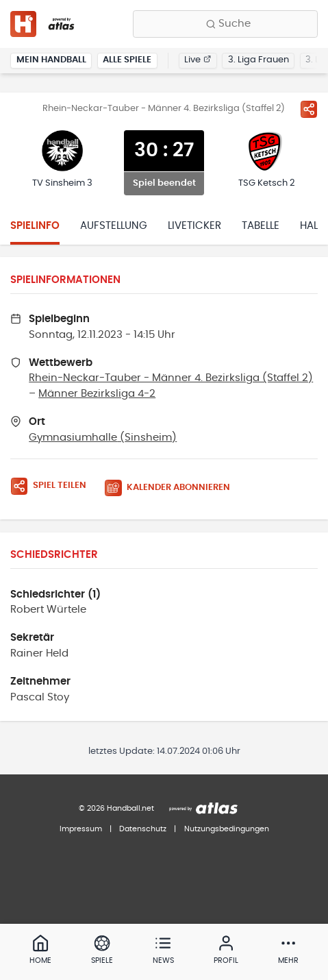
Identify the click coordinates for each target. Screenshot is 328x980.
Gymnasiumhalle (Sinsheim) (103, 438)
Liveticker (194, 226)
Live (198, 60)
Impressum (81, 829)
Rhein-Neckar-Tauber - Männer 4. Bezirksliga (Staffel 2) (171, 378)
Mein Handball (51, 60)
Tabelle (261, 226)
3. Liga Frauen (258, 60)
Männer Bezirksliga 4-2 (97, 394)
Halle (314, 226)
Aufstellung (114, 226)
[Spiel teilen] (309, 109)
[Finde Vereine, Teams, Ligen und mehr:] (225, 24)
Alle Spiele (127, 60)
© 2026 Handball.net (116, 808)
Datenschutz (143, 829)
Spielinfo (35, 226)
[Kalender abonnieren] (173, 488)
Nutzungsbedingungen (227, 829)
